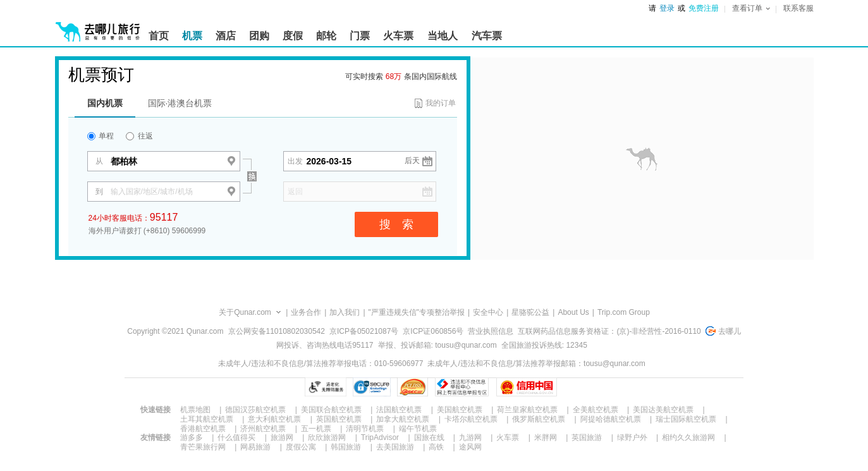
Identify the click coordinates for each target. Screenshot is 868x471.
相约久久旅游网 (688, 437)
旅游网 (282, 437)
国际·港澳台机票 (180, 103)
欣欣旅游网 (327, 437)
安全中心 (488, 312)
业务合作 (306, 312)
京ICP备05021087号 (364, 331)
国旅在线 (429, 437)
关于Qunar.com (245, 312)
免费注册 (704, 8)
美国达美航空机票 (663, 410)
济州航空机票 (263, 429)
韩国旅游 (346, 447)
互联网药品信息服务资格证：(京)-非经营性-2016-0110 (609, 331)
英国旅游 (587, 437)
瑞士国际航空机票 (686, 419)
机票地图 (195, 410)
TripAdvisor (380, 437)
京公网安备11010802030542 (277, 331)
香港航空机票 (203, 429)
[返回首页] (98, 27)
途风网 (470, 447)
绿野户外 (632, 437)
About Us (573, 312)
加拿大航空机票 (403, 419)
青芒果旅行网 (203, 447)
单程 (101, 136)
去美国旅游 (395, 447)
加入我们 (345, 312)
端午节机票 (418, 429)
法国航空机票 (399, 410)
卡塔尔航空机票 (471, 419)
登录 (667, 8)
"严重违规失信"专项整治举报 (417, 312)
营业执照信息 (491, 331)
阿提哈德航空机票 (611, 419)
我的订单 (441, 103)
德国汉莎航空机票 (255, 410)
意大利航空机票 (274, 419)
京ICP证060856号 (433, 331)
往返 (139, 136)
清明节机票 (365, 429)
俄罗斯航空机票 (539, 419)
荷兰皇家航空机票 (527, 410)
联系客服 (798, 8)
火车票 (508, 437)
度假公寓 (301, 447)
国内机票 (105, 103)
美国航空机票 (460, 410)
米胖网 (546, 437)
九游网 (470, 437)
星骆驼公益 (530, 312)
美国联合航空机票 (331, 410)
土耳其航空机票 (207, 419)
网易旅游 (255, 447)
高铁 (436, 447)
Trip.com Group (624, 312)
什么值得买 (236, 437)
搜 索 (396, 224)
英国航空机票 (339, 419)
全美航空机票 (596, 410)
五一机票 (316, 429)
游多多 (192, 437)
